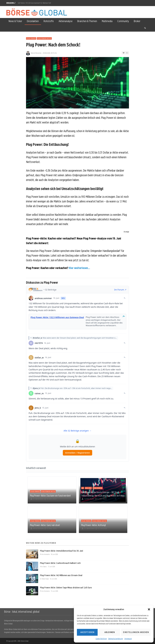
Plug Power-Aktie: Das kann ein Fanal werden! (50, 496)
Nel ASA (88, 488)
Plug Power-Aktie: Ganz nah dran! (45, 525)
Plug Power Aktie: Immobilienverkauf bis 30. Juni (61, 551)
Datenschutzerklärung (116, 639)
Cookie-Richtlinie (101, 639)
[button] (149, 609)
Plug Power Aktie (44, 38)
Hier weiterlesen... (79, 268)
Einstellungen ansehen (136, 632)
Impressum (128, 639)
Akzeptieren (87, 632)
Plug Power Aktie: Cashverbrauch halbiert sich (60, 563)
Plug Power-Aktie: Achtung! (93, 525)
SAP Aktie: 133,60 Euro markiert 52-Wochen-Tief (34, 3)
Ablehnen (110, 632)
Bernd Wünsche (36, 53)
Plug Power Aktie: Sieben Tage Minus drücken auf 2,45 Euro (66, 588)
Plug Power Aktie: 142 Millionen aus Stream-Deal (61, 575)
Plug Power (31, 38)
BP (83, 488)
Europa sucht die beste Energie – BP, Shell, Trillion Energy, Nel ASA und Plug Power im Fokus (103, 494)
